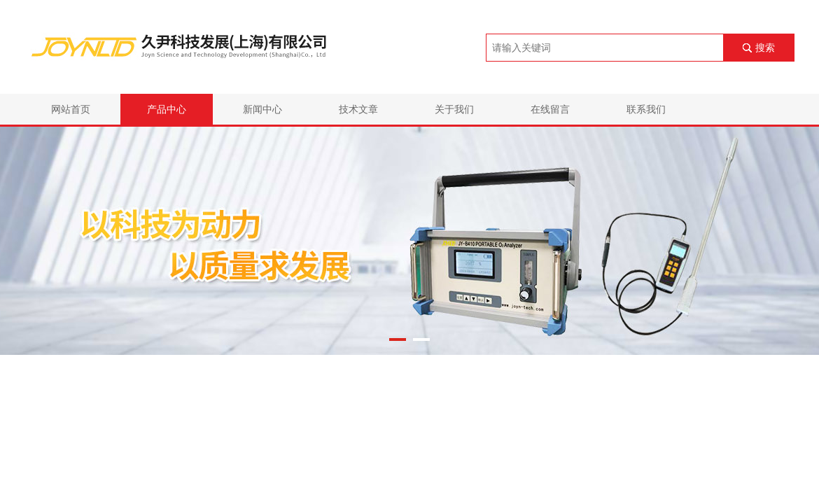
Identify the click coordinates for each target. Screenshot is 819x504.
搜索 (765, 48)
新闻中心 (262, 109)
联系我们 (646, 109)
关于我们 (454, 109)
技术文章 (358, 109)
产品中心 (167, 109)
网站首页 (71, 109)
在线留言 (550, 109)
